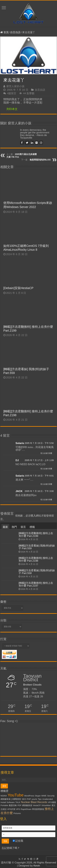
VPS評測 (11, 809)
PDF (20, 805)
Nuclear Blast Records (34, 802)
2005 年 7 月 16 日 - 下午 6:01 (39, 476)
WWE (44, 796)
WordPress (29, 796)
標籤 (32, 527)
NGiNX (4, 796)
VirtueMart (46, 805)
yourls (34, 799)
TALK (18, 802)
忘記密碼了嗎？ (11, 848)
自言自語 (15, 32)
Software (11, 802)
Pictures (17, 813)
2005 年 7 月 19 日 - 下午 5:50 (39, 443)
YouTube (16, 795)
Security (51, 796)
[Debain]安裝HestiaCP (18, 288)
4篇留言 (12, 93)
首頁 (4, 32)
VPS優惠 (52, 802)
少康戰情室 (16, 799)
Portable (4, 805)
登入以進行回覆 (46, 453)
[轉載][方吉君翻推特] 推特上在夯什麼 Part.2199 (36, 535)
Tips (40, 799)
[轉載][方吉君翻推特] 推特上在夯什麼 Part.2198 (36, 559)
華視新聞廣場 (38, 809)
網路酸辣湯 (6, 799)
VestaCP (37, 805)
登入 (33, 516)
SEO (24, 799)
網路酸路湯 (27, 805)
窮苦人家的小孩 (15, 86)
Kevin (37, 866)
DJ (17, 460)
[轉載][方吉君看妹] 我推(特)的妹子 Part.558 (37, 572)
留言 (23, 527)
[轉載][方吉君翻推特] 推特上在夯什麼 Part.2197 (36, 584)
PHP (29, 799)
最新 (5, 527)
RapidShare (26, 809)
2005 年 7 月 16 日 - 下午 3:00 (39, 491)
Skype (38, 796)
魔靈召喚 (13, 805)
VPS (18, 809)
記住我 (18, 841)
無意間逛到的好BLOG (40, 160)
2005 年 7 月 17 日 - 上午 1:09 (39, 460)
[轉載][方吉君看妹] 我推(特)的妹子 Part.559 (37, 547)
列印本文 (12, 109)
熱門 (14, 527)
